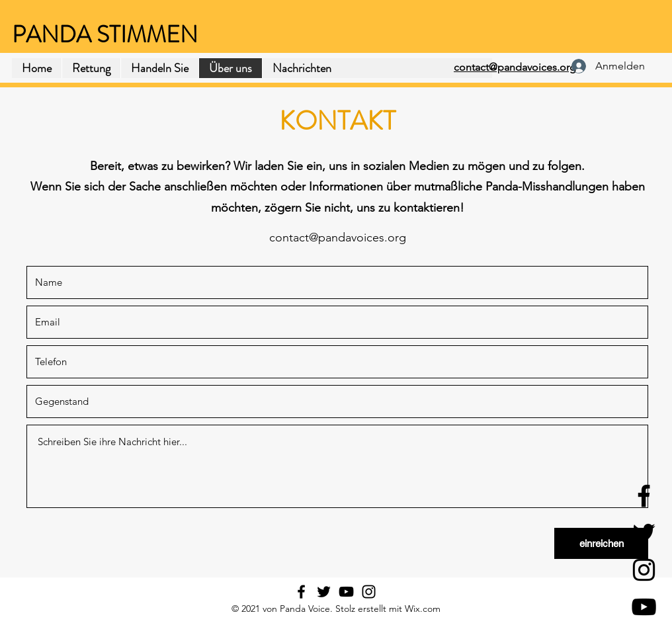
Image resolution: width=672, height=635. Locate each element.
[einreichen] (601, 543)
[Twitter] (644, 533)
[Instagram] (644, 570)
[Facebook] (644, 496)
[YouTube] (644, 607)
